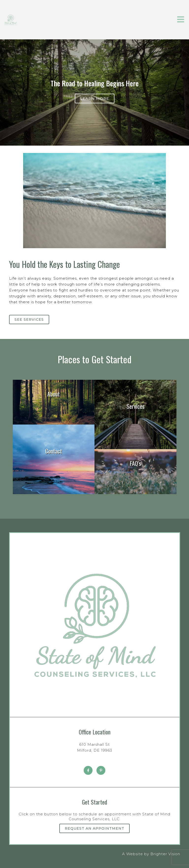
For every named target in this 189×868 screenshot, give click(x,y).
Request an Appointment (94, 828)
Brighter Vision (165, 854)
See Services (29, 320)
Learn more (95, 99)
